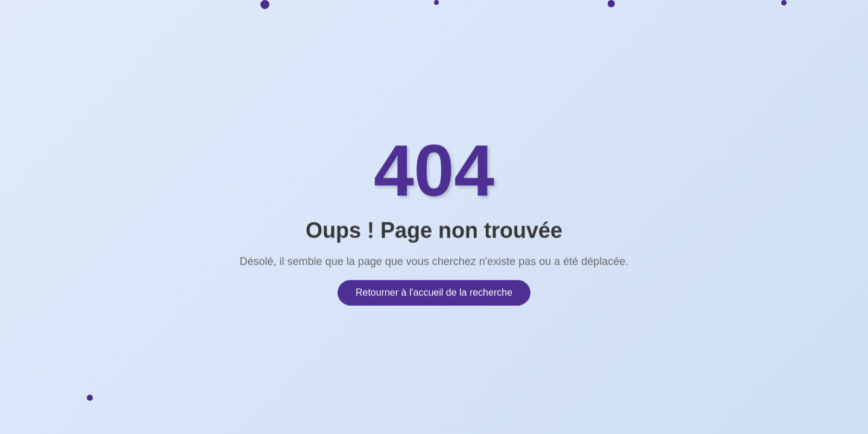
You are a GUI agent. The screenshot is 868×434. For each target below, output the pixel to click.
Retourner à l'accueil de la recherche (434, 291)
